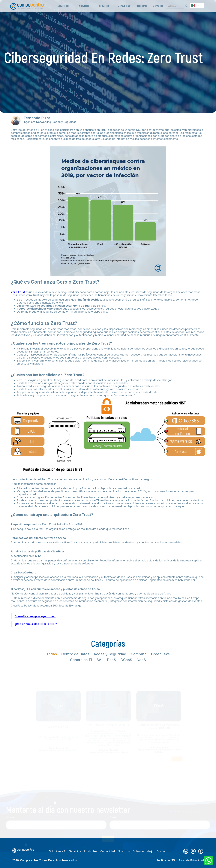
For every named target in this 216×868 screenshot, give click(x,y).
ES (195, 6)
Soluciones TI (65, 6)
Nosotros (142, 6)
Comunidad (108, 851)
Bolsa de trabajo (143, 851)
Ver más (195, 768)
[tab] (52, 654)
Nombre (10, 805)
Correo (113, 805)
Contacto (158, 6)
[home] (27, 5)
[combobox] (197, 6)
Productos (91, 851)
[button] (84, 6)
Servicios (75, 851)
